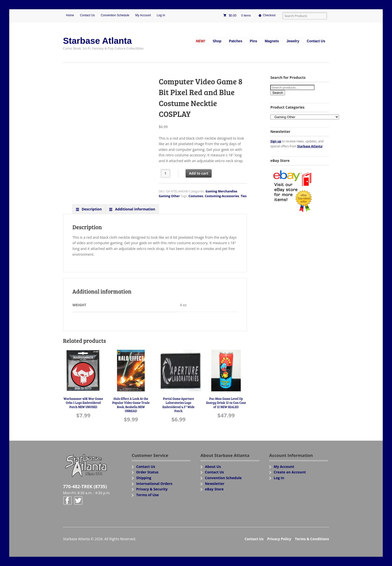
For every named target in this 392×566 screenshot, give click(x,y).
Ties (244, 196)
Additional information (135, 209)
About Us (213, 467)
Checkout (269, 15)
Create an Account (290, 472)
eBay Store (214, 489)
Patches (236, 41)
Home (70, 15)
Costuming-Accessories (222, 196)
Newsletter (215, 484)
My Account (143, 15)
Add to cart (199, 173)
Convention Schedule (115, 15)
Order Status (147, 472)
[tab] (89, 209)
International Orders (154, 484)
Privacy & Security (152, 489)
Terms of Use (148, 495)
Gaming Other (169, 196)
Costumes (196, 196)
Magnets (272, 41)
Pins (253, 41)
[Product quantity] (166, 173)
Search (277, 93)
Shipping (144, 478)
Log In (161, 15)
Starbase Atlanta (97, 41)
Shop (217, 41)
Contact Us (87, 15)
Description (91, 209)
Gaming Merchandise (221, 191)
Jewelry (293, 41)
